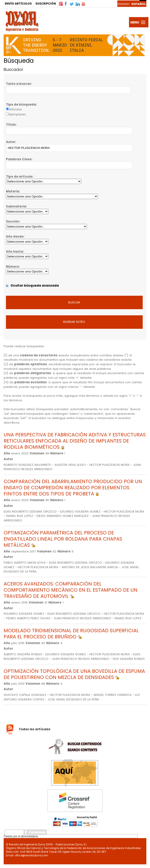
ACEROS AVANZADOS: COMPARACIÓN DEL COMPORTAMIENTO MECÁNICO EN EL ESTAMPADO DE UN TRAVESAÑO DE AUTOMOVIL (71, 590)
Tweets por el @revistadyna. (21, 836)
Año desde (15, 237)
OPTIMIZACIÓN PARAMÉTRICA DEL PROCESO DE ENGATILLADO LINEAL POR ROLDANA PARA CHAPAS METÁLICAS (63, 539)
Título (11, 125)
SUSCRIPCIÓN (46, 4)
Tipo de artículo (19, 177)
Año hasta (14, 252)
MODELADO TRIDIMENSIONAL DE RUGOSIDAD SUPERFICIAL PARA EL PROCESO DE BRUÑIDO (71, 634)
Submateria (16, 206)
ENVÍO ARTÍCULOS (18, 4)
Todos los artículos (35, 729)
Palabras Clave (19, 159)
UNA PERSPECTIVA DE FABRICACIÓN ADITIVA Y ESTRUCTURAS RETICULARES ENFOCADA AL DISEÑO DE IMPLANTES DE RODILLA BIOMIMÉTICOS (75, 441)
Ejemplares (17, 114)
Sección (13, 222)
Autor (11, 142)
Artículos (15, 109)
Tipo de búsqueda (21, 105)
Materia (13, 191)
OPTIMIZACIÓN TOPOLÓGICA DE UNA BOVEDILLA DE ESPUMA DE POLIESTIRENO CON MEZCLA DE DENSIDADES (74, 674)
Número (12, 267)
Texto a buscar (18, 84)
